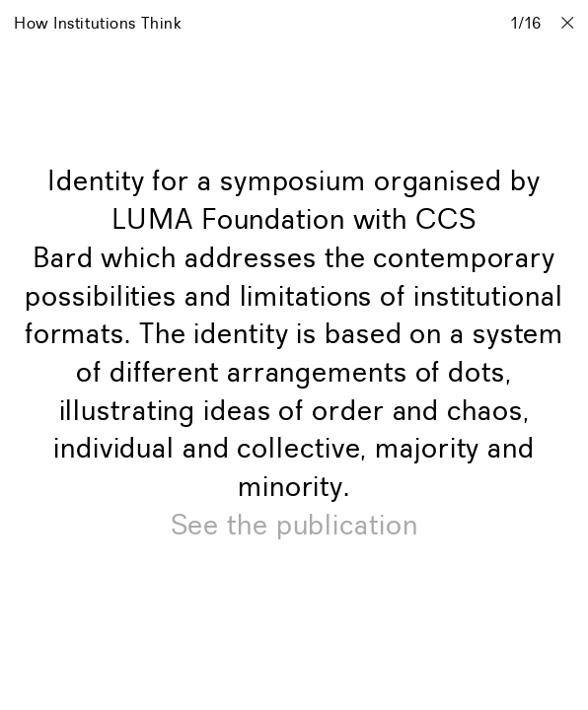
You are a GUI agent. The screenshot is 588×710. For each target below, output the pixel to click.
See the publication (294, 527)
